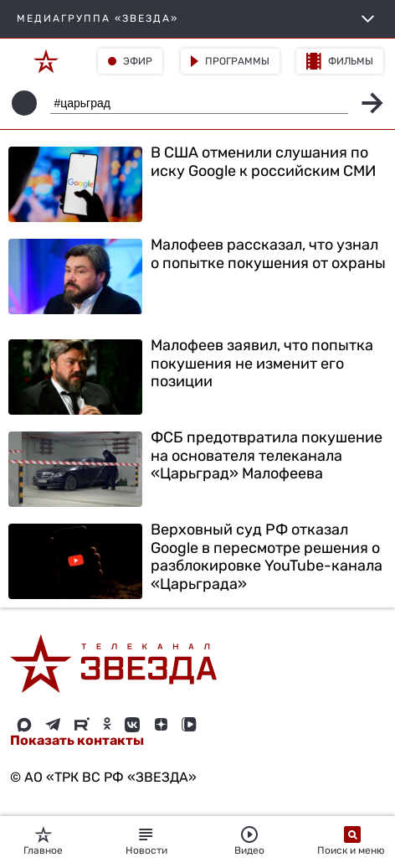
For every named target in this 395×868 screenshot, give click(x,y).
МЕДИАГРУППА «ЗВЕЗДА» (197, 19)
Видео (249, 841)
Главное (43, 841)
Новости (146, 841)
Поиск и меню (352, 841)
